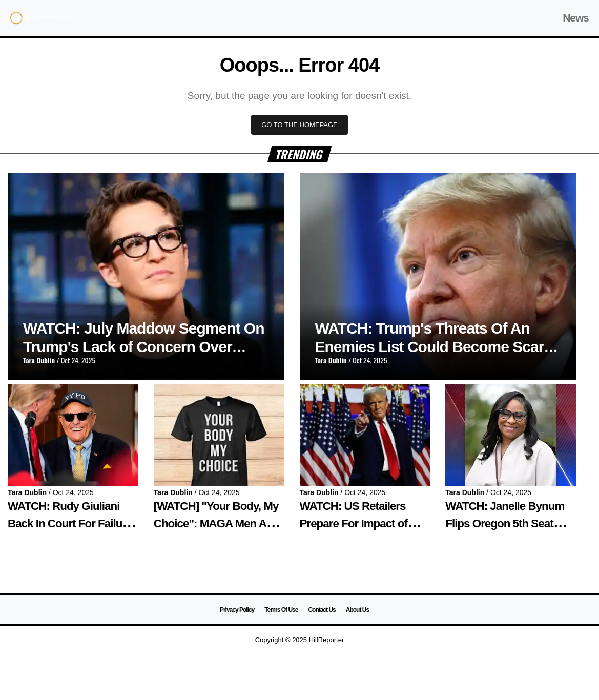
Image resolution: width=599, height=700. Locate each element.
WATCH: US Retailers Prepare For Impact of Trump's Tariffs (354, 523)
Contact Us (322, 610)
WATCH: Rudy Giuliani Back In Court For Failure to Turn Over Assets (70, 523)
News (576, 18)
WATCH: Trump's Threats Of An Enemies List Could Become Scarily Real (437, 347)
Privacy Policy (237, 610)
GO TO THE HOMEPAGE (299, 125)
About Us (357, 610)
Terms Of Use (281, 610)
